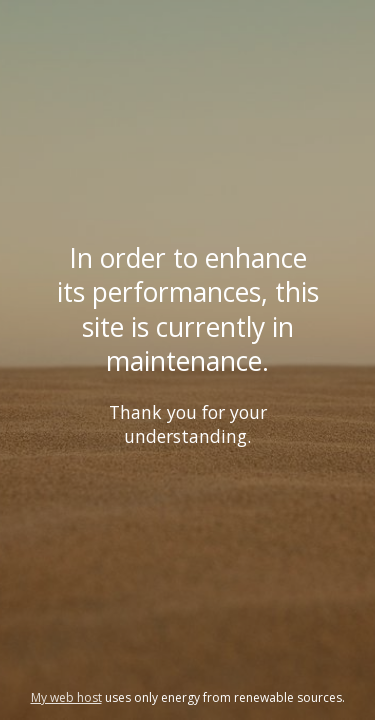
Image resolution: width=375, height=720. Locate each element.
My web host (66, 697)
